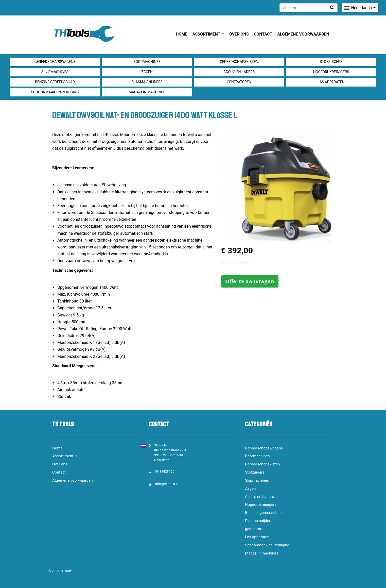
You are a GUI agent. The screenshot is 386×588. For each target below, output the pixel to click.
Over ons (239, 34)
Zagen (147, 72)
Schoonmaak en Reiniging (55, 92)
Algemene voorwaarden (303, 34)
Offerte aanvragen (250, 281)
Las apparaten (331, 82)
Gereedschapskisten (239, 62)
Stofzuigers (331, 62)
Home (181, 34)
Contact (263, 34)
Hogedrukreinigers (331, 72)
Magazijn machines (147, 92)
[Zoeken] (309, 8)
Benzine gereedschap (55, 82)
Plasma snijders (147, 82)
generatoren (239, 82)
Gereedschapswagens (55, 62)
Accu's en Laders (239, 72)
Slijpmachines (55, 72)
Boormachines (147, 62)
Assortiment (207, 34)
